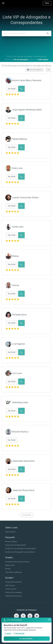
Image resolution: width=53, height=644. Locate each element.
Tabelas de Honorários (13, 596)
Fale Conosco (10, 585)
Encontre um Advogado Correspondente (20, 552)
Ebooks (8, 569)
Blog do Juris (10, 565)
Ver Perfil (12, 89)
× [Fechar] (49, 620)
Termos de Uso (11, 589)
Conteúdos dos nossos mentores (17, 562)
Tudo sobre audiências (14, 572)
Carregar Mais (27, 515)
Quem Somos (10, 532)
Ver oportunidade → (27, 639)
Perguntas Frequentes (13, 582)
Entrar (47, 3)
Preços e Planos (11, 542)
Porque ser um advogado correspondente (21, 548)
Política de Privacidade (14, 592)
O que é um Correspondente (16, 545)
